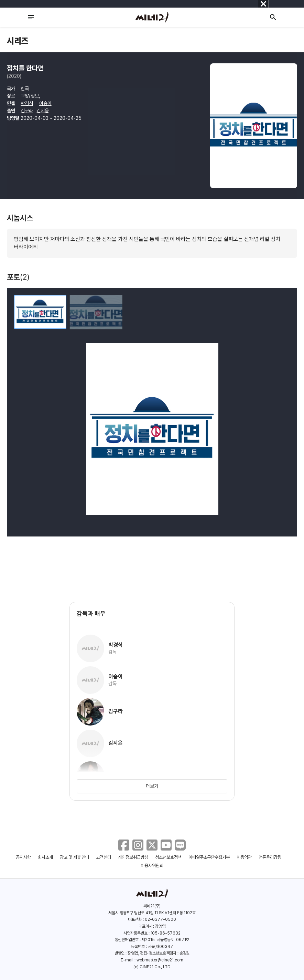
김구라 (27, 111)
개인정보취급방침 (133, 857)
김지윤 (43, 111)
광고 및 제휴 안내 (75, 857)
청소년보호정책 (168, 857)
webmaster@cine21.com (160, 960)
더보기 (152, 786)
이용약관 (244, 857)
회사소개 (45, 857)
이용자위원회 (152, 866)
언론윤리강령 (270, 857)
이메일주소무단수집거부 (209, 857)
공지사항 (23, 857)
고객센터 (104, 857)
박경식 (27, 103)
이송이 (45, 103)
